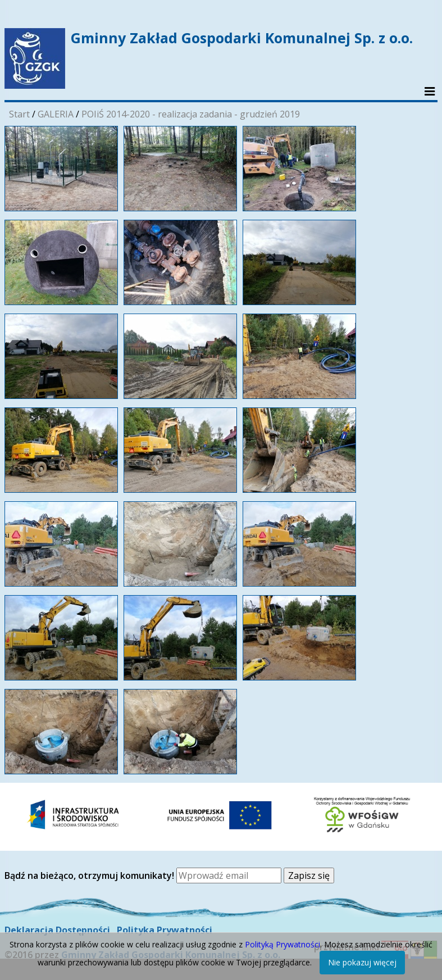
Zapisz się (309, 875)
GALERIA (56, 114)
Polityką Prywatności (282, 944)
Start (19, 114)
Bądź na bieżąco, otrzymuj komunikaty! (90, 875)
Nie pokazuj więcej (362, 962)
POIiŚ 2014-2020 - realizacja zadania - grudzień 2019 (191, 114)
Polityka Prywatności (165, 930)
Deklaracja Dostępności (57, 930)
